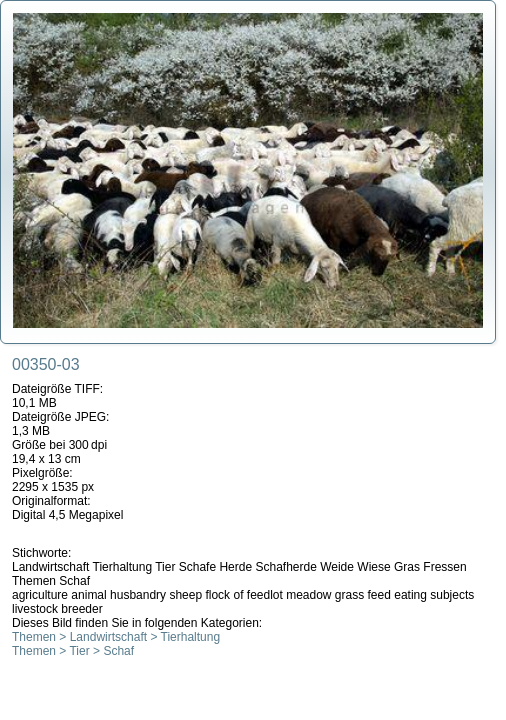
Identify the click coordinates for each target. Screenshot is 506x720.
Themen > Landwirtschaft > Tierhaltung (116, 637)
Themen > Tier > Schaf (73, 651)
